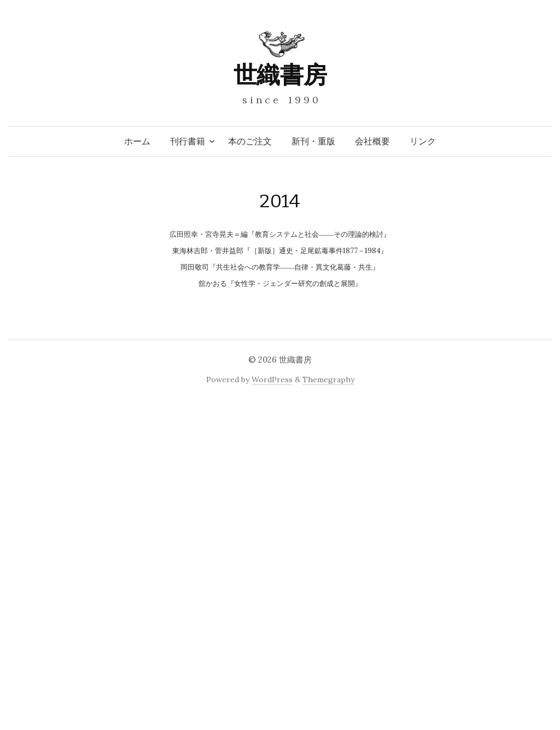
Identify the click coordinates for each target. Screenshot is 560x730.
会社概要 (372, 141)
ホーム (137, 141)
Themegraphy (328, 379)
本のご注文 (250, 141)
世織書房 (280, 75)
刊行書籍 (188, 141)
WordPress (272, 379)
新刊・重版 (313, 141)
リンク (423, 141)
